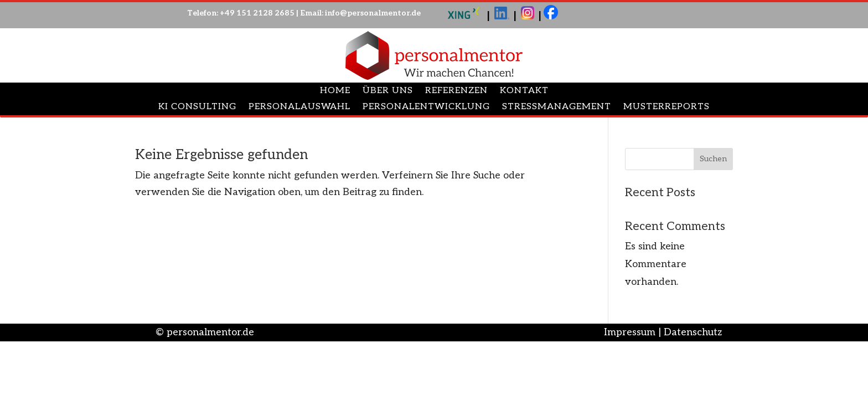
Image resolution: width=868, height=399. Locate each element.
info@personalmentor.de (373, 13)
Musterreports (666, 108)
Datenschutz (693, 332)
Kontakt (524, 91)
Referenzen (456, 91)
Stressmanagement (557, 108)
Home (335, 91)
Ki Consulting (197, 108)
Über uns (388, 91)
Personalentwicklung (426, 108)
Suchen (713, 159)
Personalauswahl (299, 108)
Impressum (630, 332)
